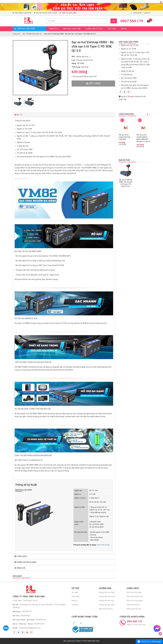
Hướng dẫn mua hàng (107, 592)
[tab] (64, 115)
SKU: (74, 57)
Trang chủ (55, 29)
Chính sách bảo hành (134, 592)
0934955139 (39, 624)
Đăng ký (75, 601)
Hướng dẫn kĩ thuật (95, 29)
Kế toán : (16, 616)
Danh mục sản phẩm (73, 29)
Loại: (74, 60)
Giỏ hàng (75, 605)
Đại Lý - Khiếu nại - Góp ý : (23, 624)
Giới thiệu (113, 29)
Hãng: (74, 63)
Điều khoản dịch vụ (106, 609)
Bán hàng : (17, 611)
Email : (15, 628)
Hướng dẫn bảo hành (107, 601)
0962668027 (25, 616)
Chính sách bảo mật (134, 609)
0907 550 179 (134, 621)
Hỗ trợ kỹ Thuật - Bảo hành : (24, 620)
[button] (64, 115)
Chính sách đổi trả (133, 605)
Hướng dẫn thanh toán (107, 596)
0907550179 (27, 611)
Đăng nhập (76, 596)
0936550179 (41, 620)
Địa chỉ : (16, 605)
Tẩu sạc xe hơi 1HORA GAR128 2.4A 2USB (124, 137)
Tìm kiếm (75, 592)
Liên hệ (124, 29)
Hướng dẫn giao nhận (107, 605)
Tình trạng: (76, 67)
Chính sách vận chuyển (135, 601)
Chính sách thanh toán (135, 596)
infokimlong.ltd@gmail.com (30, 628)
